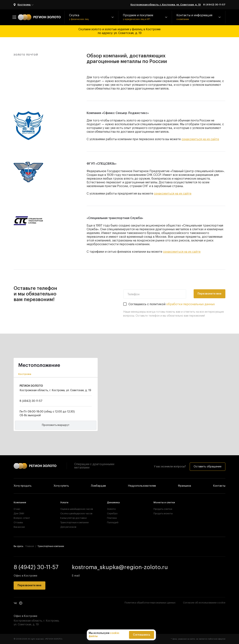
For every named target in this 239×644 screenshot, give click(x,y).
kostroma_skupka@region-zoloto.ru (120, 567)
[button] (91, 17)
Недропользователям (142, 486)
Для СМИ (19, 513)
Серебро (112, 513)
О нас (17, 509)
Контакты (219, 486)
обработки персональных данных (190, 304)
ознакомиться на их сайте (200, 139)
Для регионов (68, 527)
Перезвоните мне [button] (30, 586)
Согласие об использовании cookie (204, 603)
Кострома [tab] (25, 374)
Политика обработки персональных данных (150, 603)
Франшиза (184, 486)
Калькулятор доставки (73, 518)
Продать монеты (163, 513)
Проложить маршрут (56, 425)
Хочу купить (61, 486)
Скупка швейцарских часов (73, 513)
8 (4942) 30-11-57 (214, 5)
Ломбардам (98, 486)
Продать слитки (163, 509)
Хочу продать (23, 486)
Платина (112, 518)
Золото (111, 509)
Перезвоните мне (209, 294)
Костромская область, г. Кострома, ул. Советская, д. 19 (166, 5)
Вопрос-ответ (22, 518)
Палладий (113, 522)
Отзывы (18, 522)
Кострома (26, 5)
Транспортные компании (73, 522)
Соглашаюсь (142, 635)
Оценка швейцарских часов (73, 509)
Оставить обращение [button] (208, 467)
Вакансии (19, 527)
